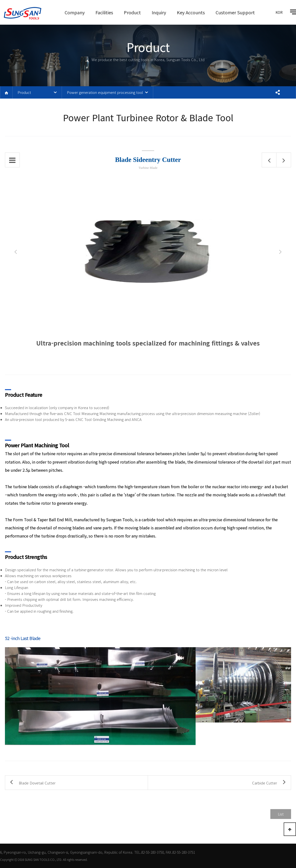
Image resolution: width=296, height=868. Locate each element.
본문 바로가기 (0, 0)
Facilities (104, 12)
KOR (279, 12)
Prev (16, 252)
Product (132, 12)
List (281, 814)
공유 (277, 92)
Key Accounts (191, 12)
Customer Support (235, 12)
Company (75, 12)
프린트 (290, 92)
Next (280, 252)
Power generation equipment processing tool (105, 92)
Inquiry (159, 12)
